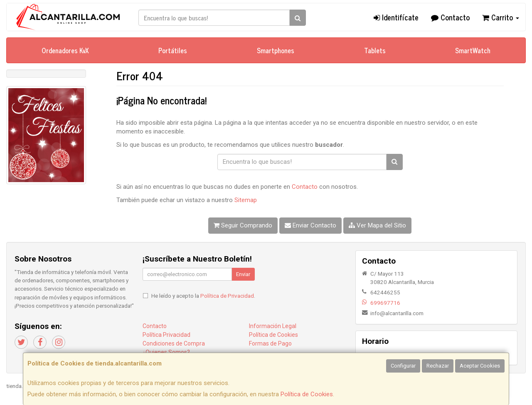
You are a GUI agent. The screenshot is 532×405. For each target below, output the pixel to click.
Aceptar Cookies (480, 366)
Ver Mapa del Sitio (377, 225)
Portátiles (173, 50)
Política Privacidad (166, 335)
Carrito (501, 17)
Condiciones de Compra (174, 343)
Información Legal (273, 326)
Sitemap (246, 200)
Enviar (243, 274)
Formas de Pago (270, 343)
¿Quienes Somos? (166, 352)
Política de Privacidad (227, 296)
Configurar (403, 366)
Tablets (375, 50)
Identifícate (396, 17)
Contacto (450, 17)
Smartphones (276, 50)
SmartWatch (473, 50)
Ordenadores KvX (65, 50)
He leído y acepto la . (203, 296)
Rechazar (438, 366)
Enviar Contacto (310, 225)
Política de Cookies (307, 394)
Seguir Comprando (243, 225)
